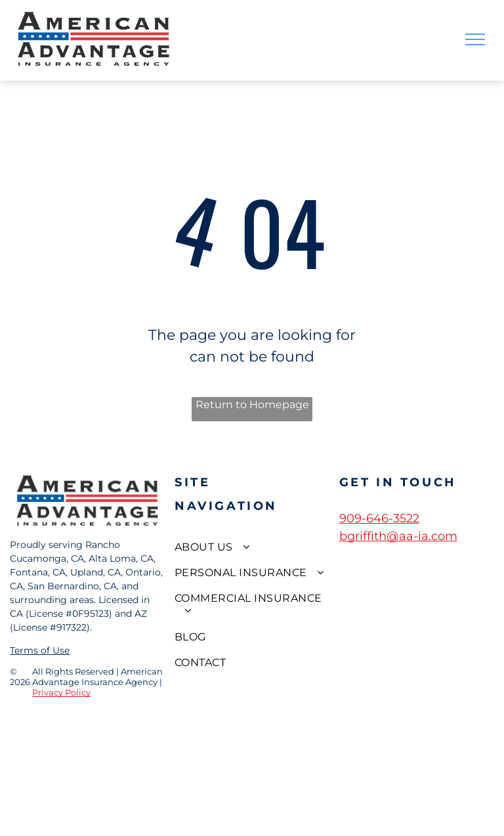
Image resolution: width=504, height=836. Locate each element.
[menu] (475, 39)
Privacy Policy (61, 692)
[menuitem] (252, 546)
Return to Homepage (252, 405)
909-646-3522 (379, 518)
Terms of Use (40, 650)
